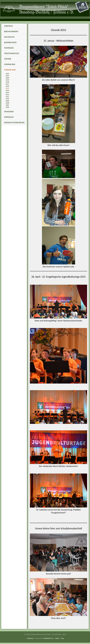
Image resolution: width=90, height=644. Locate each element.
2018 (7, 82)
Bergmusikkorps (11, 31)
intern (57, 638)
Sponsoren (9, 112)
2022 (7, 74)
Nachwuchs (9, 37)
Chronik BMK (10, 64)
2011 (7, 97)
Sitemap (30, 638)
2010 (7, 99)
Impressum (9, 117)
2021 (7, 76)
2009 (7, 101)
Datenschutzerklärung (14, 123)
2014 (7, 90)
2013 (7, 93)
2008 (7, 103)
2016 (7, 86)
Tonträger (9, 48)
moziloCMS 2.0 (48, 638)
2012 (7, 95)
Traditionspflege (12, 53)
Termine (8, 59)
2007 (7, 105)
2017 (7, 84)
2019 (7, 80)
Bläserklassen (10, 42)
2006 (7, 107)
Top (63, 638)
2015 (7, 88)
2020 (7, 78)
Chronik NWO (10, 70)
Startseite (8, 26)
